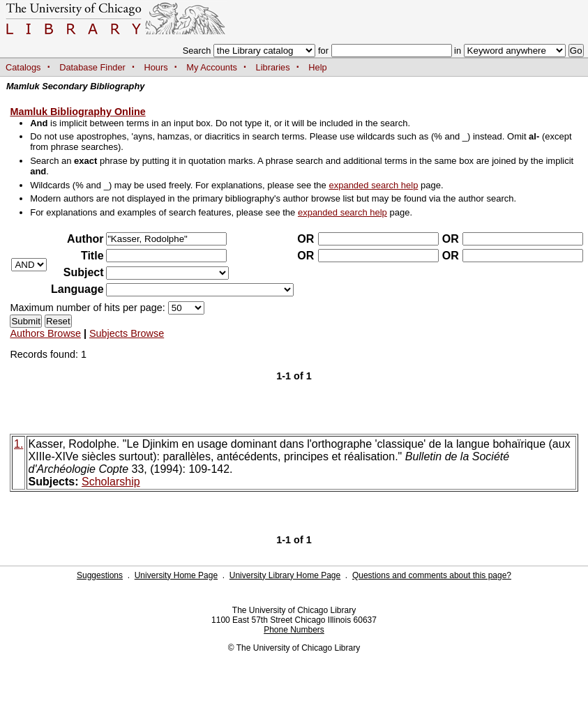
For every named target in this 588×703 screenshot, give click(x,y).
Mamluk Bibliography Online (77, 112)
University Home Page (176, 575)
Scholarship (111, 482)
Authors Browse (45, 333)
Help (317, 67)
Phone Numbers (294, 630)
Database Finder (92, 67)
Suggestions (100, 575)
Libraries (273, 67)
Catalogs (23, 67)
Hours (156, 67)
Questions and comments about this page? (432, 575)
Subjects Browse (127, 333)
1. (18, 444)
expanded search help (373, 185)
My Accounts (212, 67)
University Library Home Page (285, 575)
